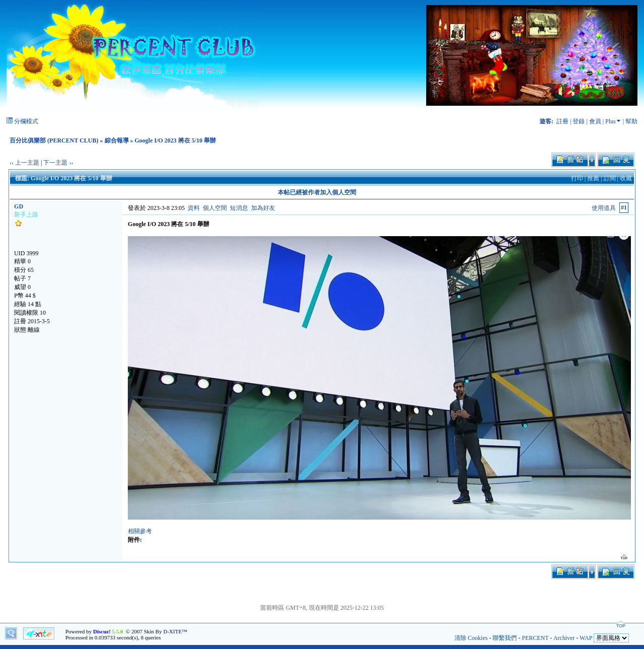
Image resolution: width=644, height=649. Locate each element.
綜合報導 (117, 140)
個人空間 (215, 208)
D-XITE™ (175, 631)
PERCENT (535, 638)
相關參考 (140, 531)
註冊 (562, 121)
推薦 (593, 178)
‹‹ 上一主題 (24, 163)
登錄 (579, 121)
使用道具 (604, 208)
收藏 (626, 178)
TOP (621, 626)
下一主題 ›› (58, 163)
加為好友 (263, 208)
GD (19, 206)
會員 (595, 121)
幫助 (631, 121)
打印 (577, 178)
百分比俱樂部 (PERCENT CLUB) (54, 140)
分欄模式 (26, 121)
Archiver (564, 638)
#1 (624, 207)
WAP (586, 638)
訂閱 (610, 178)
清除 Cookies (471, 638)
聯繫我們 (505, 638)
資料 (194, 208)
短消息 (239, 208)
